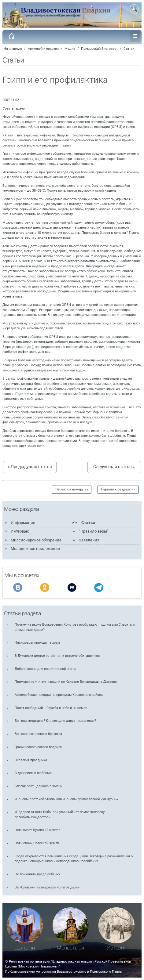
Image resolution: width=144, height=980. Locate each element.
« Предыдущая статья (30, 467)
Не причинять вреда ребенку (37, 874)
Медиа (70, 49)
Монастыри (70, 948)
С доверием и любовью (33, 773)
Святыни (25, 948)
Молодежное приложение (35, 549)
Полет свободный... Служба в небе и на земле (51, 708)
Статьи (129, 49)
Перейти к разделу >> (118, 489)
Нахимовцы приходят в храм (37, 643)
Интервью (20, 531)
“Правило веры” (94, 531)
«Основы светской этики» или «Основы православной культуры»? (66, 799)
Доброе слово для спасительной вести (45, 669)
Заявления (89, 540)
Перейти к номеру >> (72, 489)
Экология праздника (31, 760)
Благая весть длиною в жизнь (38, 786)
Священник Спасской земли (37, 843)
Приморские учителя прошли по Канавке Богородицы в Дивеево (66, 682)
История (117, 948)
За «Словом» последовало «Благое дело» (47, 887)
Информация (23, 523)
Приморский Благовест (99, 49)
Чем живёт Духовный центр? (37, 830)
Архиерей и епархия (43, 49)
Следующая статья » (114, 467)
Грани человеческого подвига (38, 747)
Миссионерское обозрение (36, 540)
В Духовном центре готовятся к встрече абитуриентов (57, 656)
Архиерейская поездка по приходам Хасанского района (59, 695)
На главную (13, 49)
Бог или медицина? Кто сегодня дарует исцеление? (55, 721)
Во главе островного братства (38, 734)
